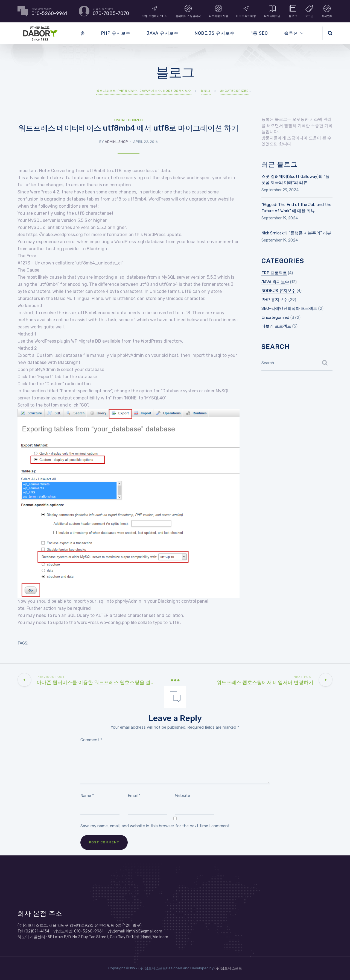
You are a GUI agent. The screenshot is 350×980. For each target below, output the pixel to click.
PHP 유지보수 (116, 33)
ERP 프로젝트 (274, 273)
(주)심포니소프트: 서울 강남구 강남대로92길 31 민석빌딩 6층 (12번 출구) (80, 925)
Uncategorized (129, 120)
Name (87, 796)
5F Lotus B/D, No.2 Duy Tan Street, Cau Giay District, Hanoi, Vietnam (108, 937)
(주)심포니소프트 (228, 968)
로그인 (309, 11)
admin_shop (116, 142)
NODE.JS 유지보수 (215, 33)
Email (134, 796)
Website (183, 796)
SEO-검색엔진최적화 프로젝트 (289, 308)
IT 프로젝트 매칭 (246, 11)
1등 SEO (259, 33)
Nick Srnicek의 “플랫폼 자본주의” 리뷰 (296, 233)
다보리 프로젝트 (276, 326)
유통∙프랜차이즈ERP (155, 11)
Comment (91, 740)
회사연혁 (327, 11)
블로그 (293, 11)
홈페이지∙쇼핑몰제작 (188, 11)
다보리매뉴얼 (272, 11)
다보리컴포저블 (218, 11)
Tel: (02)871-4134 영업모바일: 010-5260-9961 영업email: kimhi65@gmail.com (90, 931)
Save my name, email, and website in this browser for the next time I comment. (155, 826)
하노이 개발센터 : (33, 937)
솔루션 (291, 33)
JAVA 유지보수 (163, 33)
